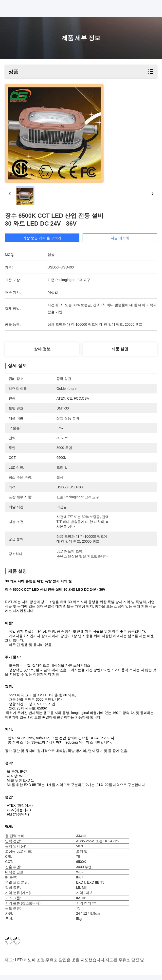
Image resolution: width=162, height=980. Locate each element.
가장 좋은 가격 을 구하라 (42, 238)
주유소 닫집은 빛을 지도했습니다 (75, 965)
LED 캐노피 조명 (30, 965)
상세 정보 (42, 349)
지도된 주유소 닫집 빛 (125, 965)
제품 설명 (120, 349)
